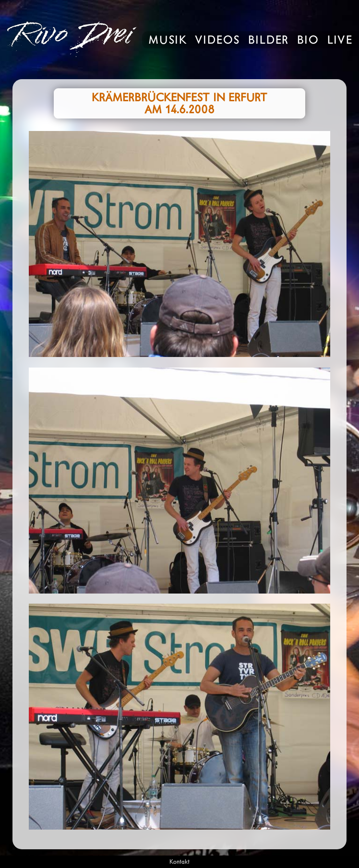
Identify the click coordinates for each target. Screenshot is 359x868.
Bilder (269, 41)
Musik (168, 41)
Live (340, 41)
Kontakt (179, 862)
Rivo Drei (69, 39)
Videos (218, 41)
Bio (308, 41)
